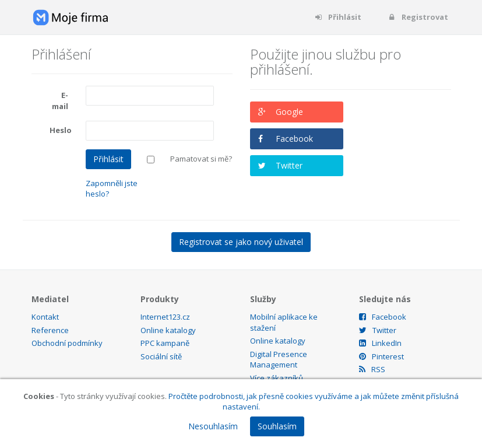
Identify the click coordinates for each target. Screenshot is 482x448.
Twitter (289, 165)
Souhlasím (277, 426)
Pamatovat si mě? (201, 159)
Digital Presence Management (279, 360)
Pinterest (381, 356)
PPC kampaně (165, 343)
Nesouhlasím (213, 426)
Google (289, 112)
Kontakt (45, 317)
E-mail (60, 101)
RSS (372, 369)
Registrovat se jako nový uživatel (241, 242)
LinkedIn (380, 343)
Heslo (61, 130)
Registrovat (418, 17)
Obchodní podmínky (67, 343)
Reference (50, 330)
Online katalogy (168, 330)
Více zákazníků (277, 378)
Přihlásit (338, 17)
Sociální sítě (161, 356)
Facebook (294, 139)
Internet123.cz (165, 317)
